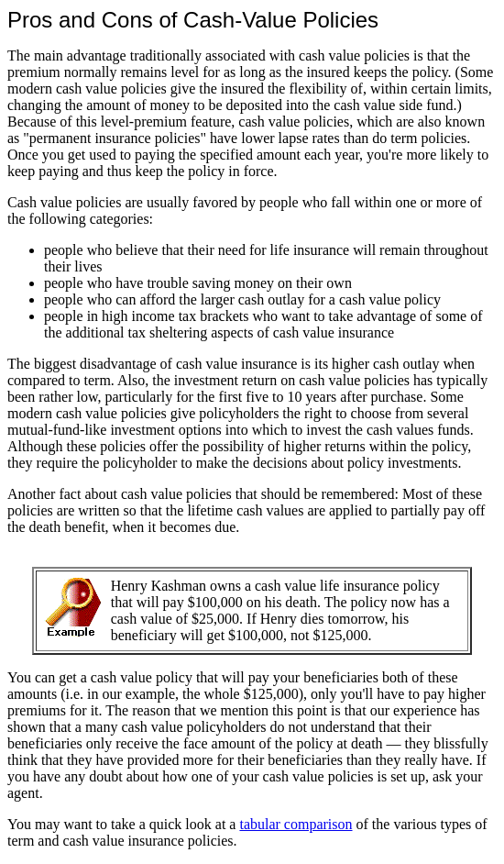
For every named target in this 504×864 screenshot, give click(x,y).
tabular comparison (296, 824)
